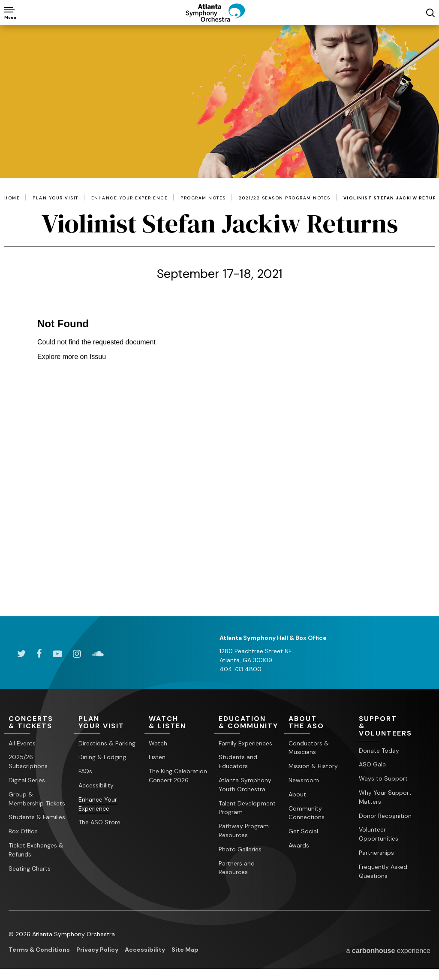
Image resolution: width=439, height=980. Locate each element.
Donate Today (379, 751)
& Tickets (39, 723)
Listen (157, 757)
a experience (388, 951)
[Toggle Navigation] (10, 13)
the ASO (319, 723)
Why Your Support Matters (385, 797)
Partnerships (376, 853)
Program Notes (203, 198)
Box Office (23, 831)
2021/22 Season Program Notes (285, 198)
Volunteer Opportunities (379, 834)
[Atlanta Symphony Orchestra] (219, 19)
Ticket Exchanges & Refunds (36, 850)
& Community (249, 723)
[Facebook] (39, 654)
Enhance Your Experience (130, 198)
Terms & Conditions (39, 950)
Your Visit (109, 723)
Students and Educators (238, 762)
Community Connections (307, 813)
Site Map (185, 950)
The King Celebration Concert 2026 (178, 776)
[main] (219, 321)
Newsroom (304, 780)
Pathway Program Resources (244, 831)
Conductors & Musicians (309, 748)
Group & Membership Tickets (37, 799)
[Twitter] (21, 654)
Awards (299, 845)
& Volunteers (389, 726)
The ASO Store (99, 823)
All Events (22, 743)
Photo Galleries (240, 849)
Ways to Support (383, 778)
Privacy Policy (97, 950)
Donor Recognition (385, 816)
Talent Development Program (247, 808)
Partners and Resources (237, 868)
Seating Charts (30, 868)
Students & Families (37, 817)
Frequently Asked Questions (383, 871)
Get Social (303, 831)
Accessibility (96, 785)
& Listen (179, 723)
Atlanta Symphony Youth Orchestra (245, 785)
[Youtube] (57, 654)
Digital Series (27, 780)
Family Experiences (245, 743)
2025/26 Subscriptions (28, 762)
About (297, 794)
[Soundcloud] (98, 654)
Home (12, 198)
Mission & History (313, 766)
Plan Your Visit (56, 198)
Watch (158, 743)
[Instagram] (77, 654)
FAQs (85, 771)
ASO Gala (372, 765)
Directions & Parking (107, 743)
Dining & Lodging (102, 757)
